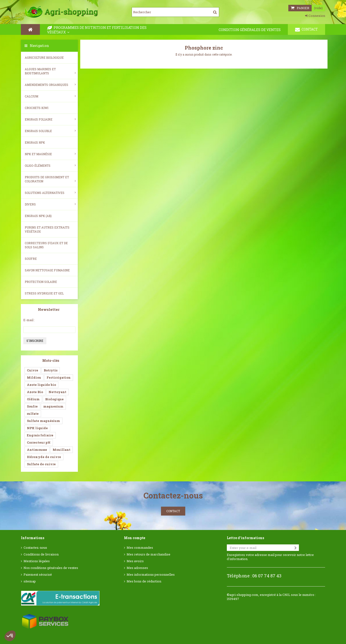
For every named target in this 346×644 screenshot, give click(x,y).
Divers (50, 204)
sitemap (30, 581)
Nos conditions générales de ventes (51, 568)
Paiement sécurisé (38, 575)
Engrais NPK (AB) (38, 216)
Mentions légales (37, 561)
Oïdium (33, 399)
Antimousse (37, 450)
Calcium (50, 96)
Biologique (54, 399)
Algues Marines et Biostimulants (50, 71)
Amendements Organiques (50, 85)
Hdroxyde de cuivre (44, 457)
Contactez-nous (35, 548)
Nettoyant (57, 392)
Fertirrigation (59, 377)
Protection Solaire (41, 282)
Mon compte (135, 538)
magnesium (53, 406)
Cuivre (33, 370)
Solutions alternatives (50, 193)
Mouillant (62, 450)
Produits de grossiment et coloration (50, 179)
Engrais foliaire (50, 119)
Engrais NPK (35, 142)
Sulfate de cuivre (41, 464)
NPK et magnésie (50, 154)
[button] (10, 636)
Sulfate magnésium (43, 421)
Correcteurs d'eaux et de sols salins (46, 245)
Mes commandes (140, 548)
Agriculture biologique (44, 57)
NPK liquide (37, 428)
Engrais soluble (50, 131)
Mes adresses (137, 568)
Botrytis (51, 370)
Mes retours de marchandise (148, 554)
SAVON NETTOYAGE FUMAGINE (47, 270)
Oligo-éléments (50, 166)
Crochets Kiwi (37, 108)
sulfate (33, 414)
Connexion (315, 16)
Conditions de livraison (41, 554)
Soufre (31, 259)
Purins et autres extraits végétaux (47, 229)
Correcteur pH (39, 442)
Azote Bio (35, 392)
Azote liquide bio (41, 385)
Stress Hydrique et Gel (44, 293)
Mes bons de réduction (144, 581)
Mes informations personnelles (151, 575)
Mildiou (34, 377)
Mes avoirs (135, 561)
